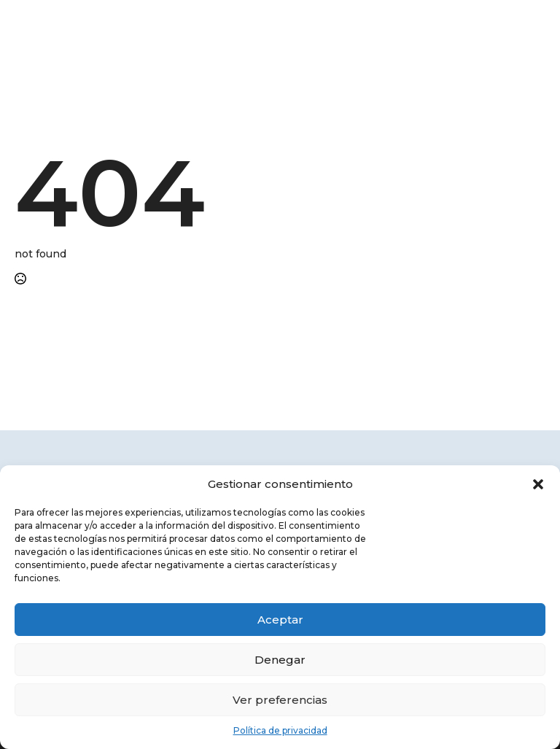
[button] (538, 484)
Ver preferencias (280, 700)
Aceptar (280, 620)
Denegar (280, 660)
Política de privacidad (280, 730)
